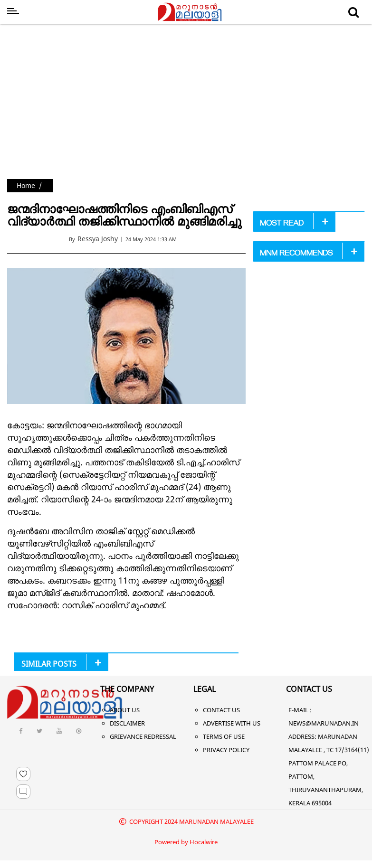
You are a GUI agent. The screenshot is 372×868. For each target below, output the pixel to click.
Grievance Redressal (143, 736)
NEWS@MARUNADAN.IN (324, 723)
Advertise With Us (232, 723)
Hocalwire (204, 842)
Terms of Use (224, 736)
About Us (125, 710)
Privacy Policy (226, 750)
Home (26, 185)
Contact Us (221, 710)
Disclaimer (127, 723)
